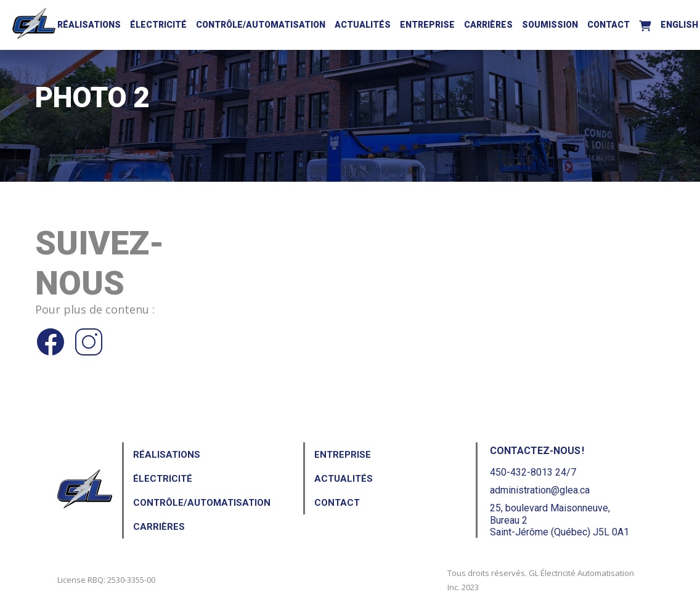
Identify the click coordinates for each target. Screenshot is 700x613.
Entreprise (427, 25)
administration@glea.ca (540, 490)
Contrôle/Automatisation (261, 25)
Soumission (550, 25)
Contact (608, 25)
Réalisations (89, 25)
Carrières (488, 25)
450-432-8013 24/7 (533, 472)
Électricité (158, 25)
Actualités (363, 25)
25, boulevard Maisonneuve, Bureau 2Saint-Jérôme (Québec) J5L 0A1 (560, 520)
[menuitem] (679, 23)
